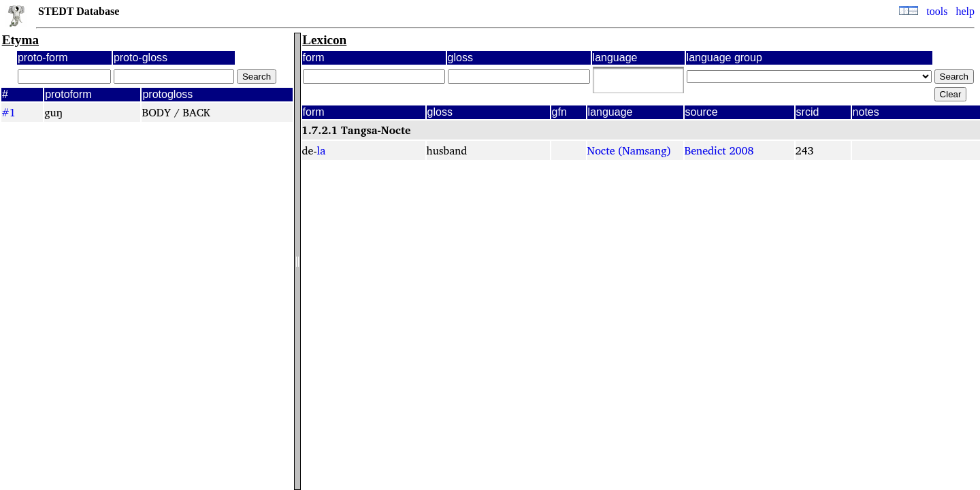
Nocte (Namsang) (629, 150)
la (322, 150)
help (965, 11)
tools (937, 11)
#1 (9, 112)
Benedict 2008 (719, 150)
